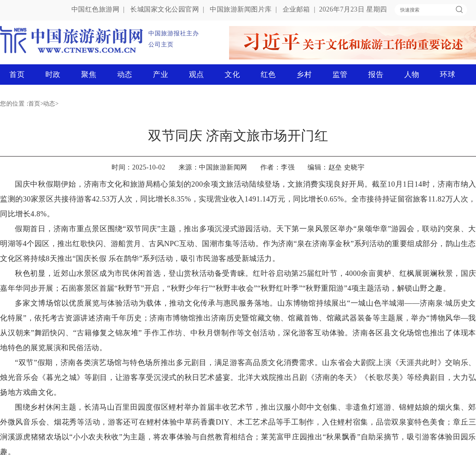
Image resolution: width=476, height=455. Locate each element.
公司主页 (161, 44)
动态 (125, 74)
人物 (412, 74)
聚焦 (89, 74)
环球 (448, 74)
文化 (232, 74)
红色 (268, 74)
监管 (340, 74)
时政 (53, 74)
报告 (376, 74)
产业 (160, 74)
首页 (17, 74)
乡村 (304, 74)
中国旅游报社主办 (174, 33)
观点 (197, 74)
